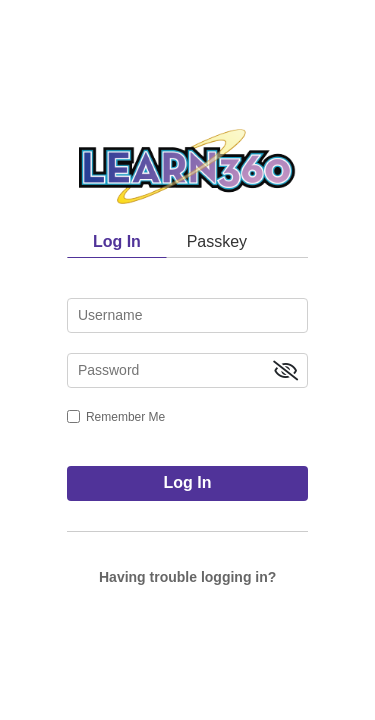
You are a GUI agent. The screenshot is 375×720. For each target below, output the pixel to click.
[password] (187, 370)
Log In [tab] (117, 241)
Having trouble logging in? (187, 577)
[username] (187, 315)
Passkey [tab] (217, 241)
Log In (188, 482)
